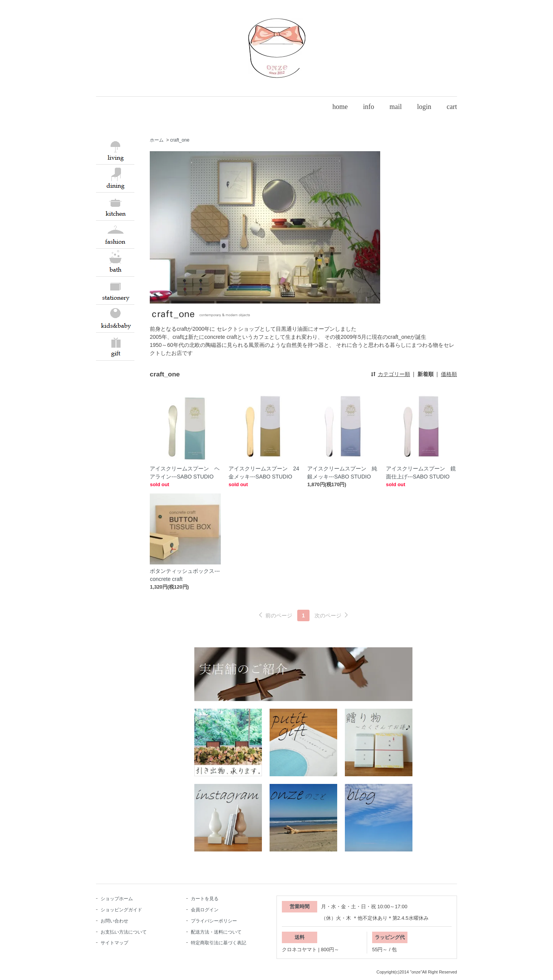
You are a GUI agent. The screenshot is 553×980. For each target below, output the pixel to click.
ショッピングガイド (121, 910)
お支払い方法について (124, 932)
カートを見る (205, 899)
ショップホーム (117, 899)
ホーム (157, 140)
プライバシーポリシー (214, 921)
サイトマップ (114, 943)
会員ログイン (205, 910)
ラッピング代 (390, 937)
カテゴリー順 (394, 374)
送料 (300, 937)
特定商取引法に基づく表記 (219, 943)
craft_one (180, 140)
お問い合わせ (114, 921)
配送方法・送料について (216, 932)
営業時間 (300, 907)
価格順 (449, 374)
